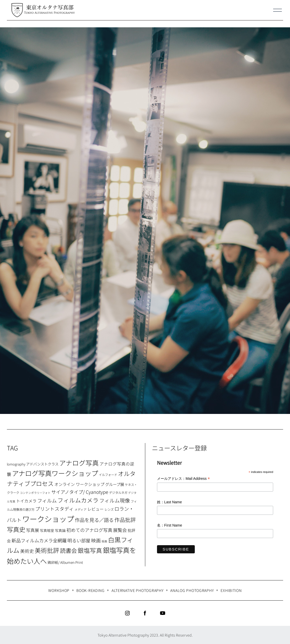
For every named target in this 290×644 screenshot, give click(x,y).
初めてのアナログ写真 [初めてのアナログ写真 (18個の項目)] (89, 530)
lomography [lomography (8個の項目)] (16, 464)
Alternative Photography (138, 590)
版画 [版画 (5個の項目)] (104, 541)
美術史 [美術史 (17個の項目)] (27, 551)
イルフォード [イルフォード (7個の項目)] (108, 475)
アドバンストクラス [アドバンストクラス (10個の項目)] (42, 464)
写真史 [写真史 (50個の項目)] (16, 529)
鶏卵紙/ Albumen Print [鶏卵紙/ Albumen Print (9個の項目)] (65, 562)
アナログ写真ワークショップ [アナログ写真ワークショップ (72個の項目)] (55, 473)
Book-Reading (90, 590)
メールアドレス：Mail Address (183, 479)
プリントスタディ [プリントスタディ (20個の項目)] (55, 509)
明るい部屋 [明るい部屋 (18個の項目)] (79, 540)
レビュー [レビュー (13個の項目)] (95, 509)
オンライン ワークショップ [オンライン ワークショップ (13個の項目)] (79, 484)
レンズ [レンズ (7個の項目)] (109, 509)
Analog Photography (192, 590)
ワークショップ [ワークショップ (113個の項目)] (48, 519)
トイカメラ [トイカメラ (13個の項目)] (26, 501)
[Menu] (277, 10)
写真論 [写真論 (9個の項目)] (60, 530)
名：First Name (170, 525)
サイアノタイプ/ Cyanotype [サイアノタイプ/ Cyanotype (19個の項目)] (80, 492)
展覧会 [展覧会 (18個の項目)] (120, 530)
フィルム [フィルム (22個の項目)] (47, 500)
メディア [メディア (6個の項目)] (81, 509)
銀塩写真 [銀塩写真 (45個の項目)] (90, 550)
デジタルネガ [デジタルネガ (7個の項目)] (118, 493)
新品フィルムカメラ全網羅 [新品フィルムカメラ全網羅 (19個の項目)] (39, 540)
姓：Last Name (170, 502)
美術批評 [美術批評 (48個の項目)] (47, 550)
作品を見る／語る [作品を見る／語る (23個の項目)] (94, 520)
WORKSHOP (59, 590)
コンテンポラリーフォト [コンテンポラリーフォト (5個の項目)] (35, 493)
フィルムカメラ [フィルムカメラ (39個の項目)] (78, 500)
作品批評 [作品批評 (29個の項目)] (125, 520)
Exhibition (231, 590)
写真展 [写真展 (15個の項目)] (33, 530)
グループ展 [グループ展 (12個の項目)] (115, 484)
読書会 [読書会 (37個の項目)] (68, 550)
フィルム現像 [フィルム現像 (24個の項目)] (115, 500)
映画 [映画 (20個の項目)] (96, 540)
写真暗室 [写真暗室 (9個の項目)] (47, 530)
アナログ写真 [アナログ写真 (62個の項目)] (79, 463)
